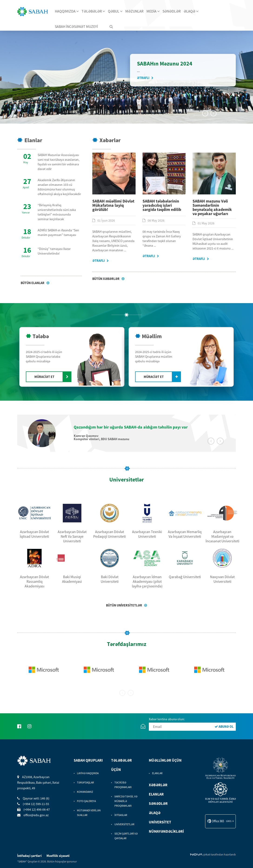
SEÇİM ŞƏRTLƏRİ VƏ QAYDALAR (126, 836)
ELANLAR (157, 773)
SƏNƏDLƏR (172, 11)
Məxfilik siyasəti (58, 856)
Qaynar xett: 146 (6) (33, 798)
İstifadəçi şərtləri (30, 856)
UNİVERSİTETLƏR (124, 824)
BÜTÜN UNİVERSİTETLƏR (124, 605)
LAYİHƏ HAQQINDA (88, 773)
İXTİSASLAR (121, 815)
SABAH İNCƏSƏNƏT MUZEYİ (76, 26)
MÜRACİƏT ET (44, 377)
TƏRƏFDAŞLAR (85, 782)
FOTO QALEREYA (86, 801)
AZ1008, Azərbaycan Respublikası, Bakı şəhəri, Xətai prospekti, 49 (38, 783)
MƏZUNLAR (134, 11)
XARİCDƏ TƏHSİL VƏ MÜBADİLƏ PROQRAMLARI (126, 801)
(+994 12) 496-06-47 (33, 809)
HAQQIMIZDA (67, 11)
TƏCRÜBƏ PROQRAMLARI (123, 785)
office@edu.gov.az (33, 815)
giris (229, 821)
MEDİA (153, 11)
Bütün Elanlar (33, 283)
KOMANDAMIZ (85, 792)
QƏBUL (115, 11)
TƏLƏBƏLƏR (93, 11)
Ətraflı (143, 78)
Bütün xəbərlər (106, 279)
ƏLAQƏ (191, 11)
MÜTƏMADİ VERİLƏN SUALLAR (89, 813)
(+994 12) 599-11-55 (33, 804)
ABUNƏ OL (224, 727)
